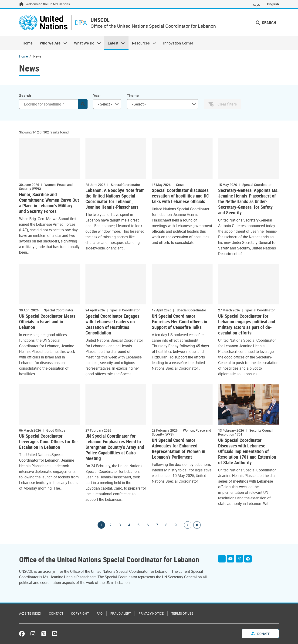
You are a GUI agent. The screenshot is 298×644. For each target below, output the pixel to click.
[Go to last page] (197, 525)
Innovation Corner (178, 43)
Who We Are (51, 43)
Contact (56, 614)
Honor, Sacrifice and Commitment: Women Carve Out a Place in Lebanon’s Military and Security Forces (49, 203)
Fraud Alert (121, 614)
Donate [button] (260, 634)
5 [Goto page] (139, 525)
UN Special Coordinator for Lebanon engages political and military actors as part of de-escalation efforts (247, 325)
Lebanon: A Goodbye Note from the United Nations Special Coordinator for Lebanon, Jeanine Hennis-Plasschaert (115, 199)
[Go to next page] (188, 525)
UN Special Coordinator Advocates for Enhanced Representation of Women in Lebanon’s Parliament (179, 449)
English (273, 4)
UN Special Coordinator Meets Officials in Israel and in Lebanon (47, 322)
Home (28, 43)
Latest (115, 43)
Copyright (80, 614)
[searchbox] (105, 104)
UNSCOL (102, 20)
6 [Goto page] (148, 525)
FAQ (100, 614)
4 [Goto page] (129, 525)
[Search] (53, 104)
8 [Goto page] (166, 525)
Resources (142, 43)
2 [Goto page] (111, 525)
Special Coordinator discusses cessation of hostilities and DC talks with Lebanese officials (180, 196)
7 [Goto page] (157, 525)
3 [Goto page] (120, 525)
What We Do (86, 43)
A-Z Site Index (30, 614)
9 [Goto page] (176, 525)
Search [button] (266, 23)
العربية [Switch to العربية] (257, 4)
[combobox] (107, 104)
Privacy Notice (151, 614)
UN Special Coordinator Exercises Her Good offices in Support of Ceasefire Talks (179, 322)
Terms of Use (182, 614)
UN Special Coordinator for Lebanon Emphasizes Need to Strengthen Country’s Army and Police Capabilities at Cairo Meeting (115, 448)
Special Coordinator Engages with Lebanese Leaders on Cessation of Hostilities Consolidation (112, 325)
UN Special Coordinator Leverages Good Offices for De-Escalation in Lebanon (49, 442)
